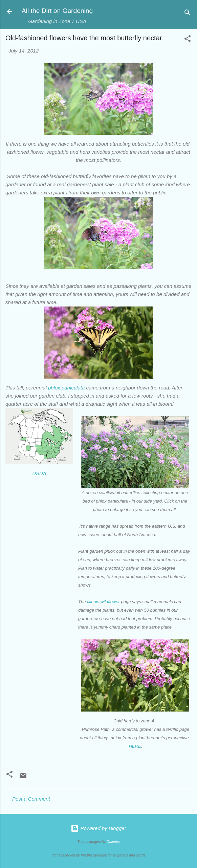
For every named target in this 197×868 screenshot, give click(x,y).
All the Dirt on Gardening (57, 11)
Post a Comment (31, 799)
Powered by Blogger (98, 828)
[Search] (188, 14)
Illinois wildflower (103, 602)
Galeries (113, 842)
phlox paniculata (66, 388)
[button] (188, 40)
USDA (39, 473)
